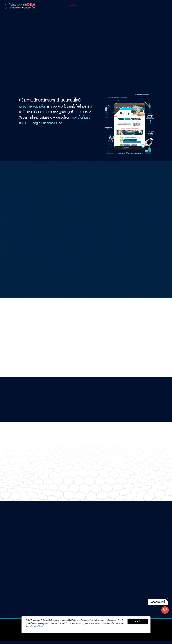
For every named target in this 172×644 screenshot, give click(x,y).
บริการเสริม (121, 6)
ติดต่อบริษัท (149, 6)
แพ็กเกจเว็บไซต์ (89, 6)
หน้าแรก (74, 6)
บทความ (135, 6)
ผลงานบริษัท (106, 6)
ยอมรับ (138, 621)
